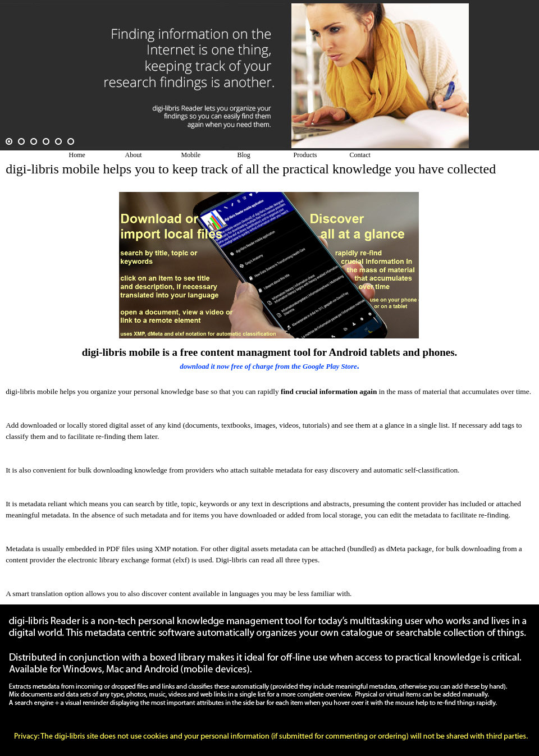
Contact (360, 155)
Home (77, 155)
